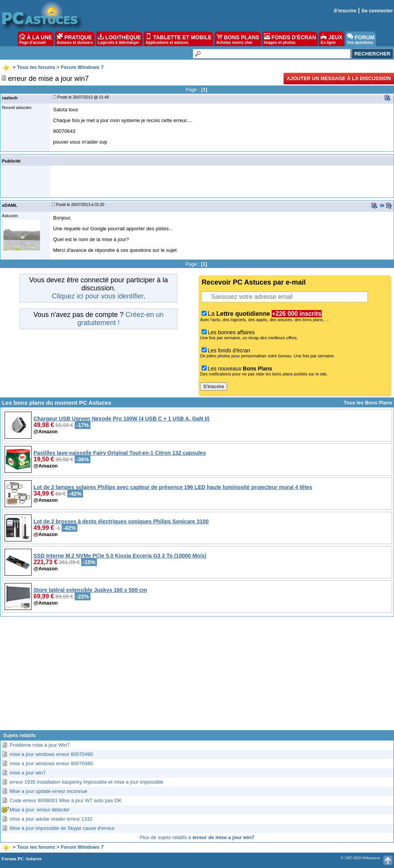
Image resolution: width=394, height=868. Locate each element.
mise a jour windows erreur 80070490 (51, 754)
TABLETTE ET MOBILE (179, 39)
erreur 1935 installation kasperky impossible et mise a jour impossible (87, 782)
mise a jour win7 (28, 773)
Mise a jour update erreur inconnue (48, 791)
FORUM (361, 39)
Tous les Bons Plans (368, 403)
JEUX (331, 39)
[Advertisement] (197, 676)
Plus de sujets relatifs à (197, 837)
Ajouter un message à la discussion (339, 78)
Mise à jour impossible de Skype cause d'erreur (62, 828)
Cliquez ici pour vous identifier (97, 296)
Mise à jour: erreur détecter (40, 810)
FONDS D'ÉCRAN (290, 39)
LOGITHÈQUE (119, 39)
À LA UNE (36, 39)
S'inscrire (345, 11)
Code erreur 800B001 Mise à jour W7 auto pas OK (66, 800)
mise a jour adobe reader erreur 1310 (51, 819)
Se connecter (377, 11)
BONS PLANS (238, 39)
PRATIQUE (75, 39)
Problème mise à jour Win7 (40, 745)
